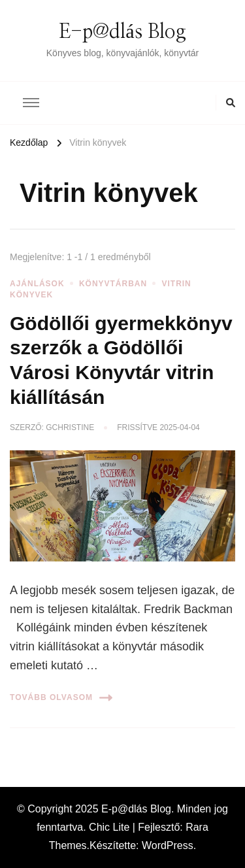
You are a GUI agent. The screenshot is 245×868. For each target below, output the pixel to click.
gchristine (70, 427)
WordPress (168, 845)
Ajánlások (37, 284)
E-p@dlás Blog (122, 32)
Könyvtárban (113, 284)
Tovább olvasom (61, 698)
